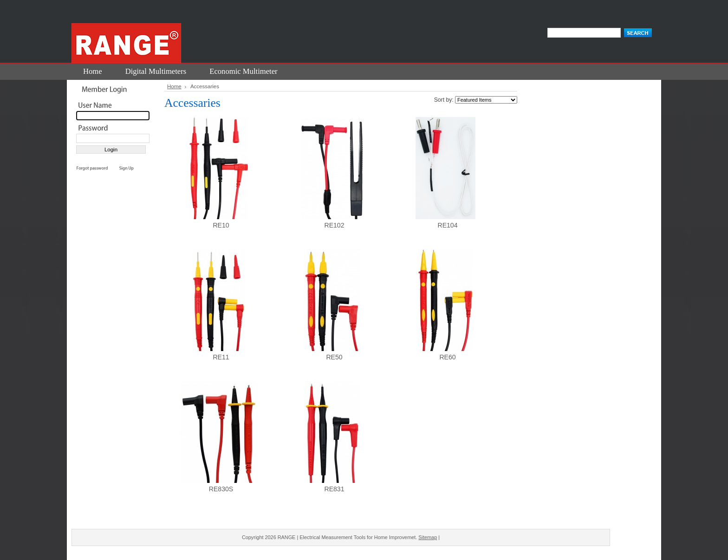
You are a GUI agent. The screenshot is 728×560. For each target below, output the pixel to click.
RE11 (221, 357)
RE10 (221, 225)
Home (174, 86)
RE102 (334, 225)
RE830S (221, 489)
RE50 (334, 357)
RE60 (447, 357)
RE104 (447, 225)
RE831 (334, 489)
